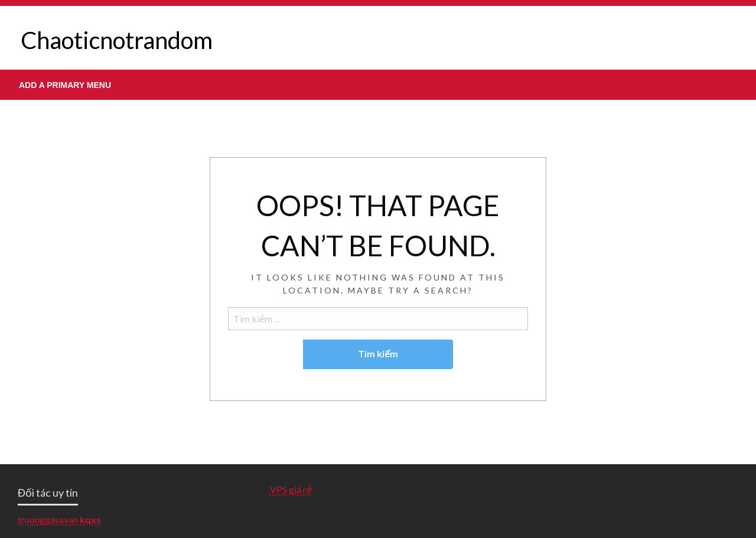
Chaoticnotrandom (117, 40)
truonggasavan (48, 519)
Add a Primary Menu (65, 85)
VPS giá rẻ (291, 489)
